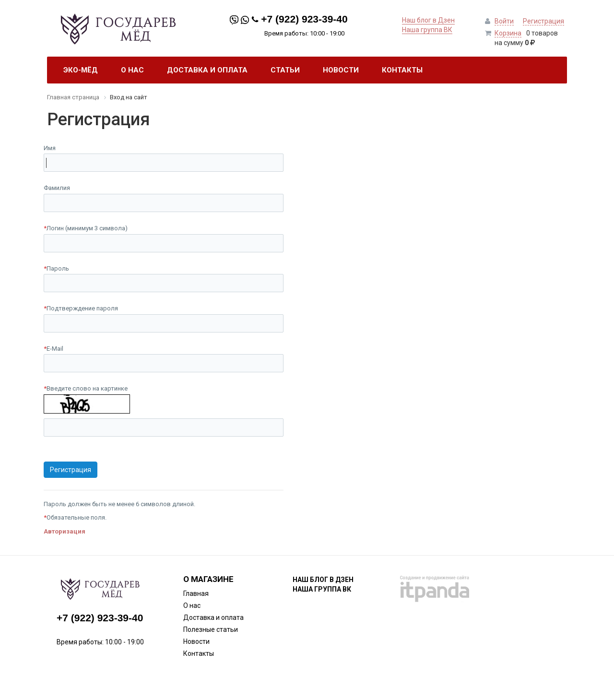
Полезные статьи (211, 629)
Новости (196, 641)
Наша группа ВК (427, 30)
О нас (192, 605)
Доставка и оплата (213, 617)
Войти (504, 21)
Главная (196, 593)
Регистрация (543, 21)
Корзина (508, 33)
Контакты (199, 653)
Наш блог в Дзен (428, 20)
